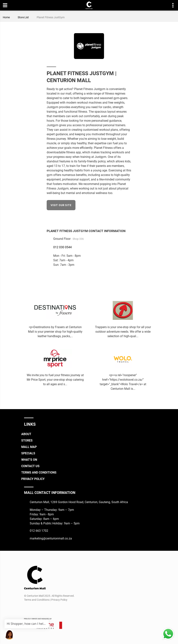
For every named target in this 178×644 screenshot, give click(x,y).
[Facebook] (129, 217)
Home (6, 17)
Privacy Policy (33, 479)
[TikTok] (41, 609)
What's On (29, 460)
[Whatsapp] (48, 609)
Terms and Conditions (39, 472)
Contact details (171, 5)
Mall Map (29, 447)
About (26, 434)
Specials (28, 453)
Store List (23, 17)
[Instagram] (34, 609)
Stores (27, 440)
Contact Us (30, 466)
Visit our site (61, 205)
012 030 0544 (62, 247)
